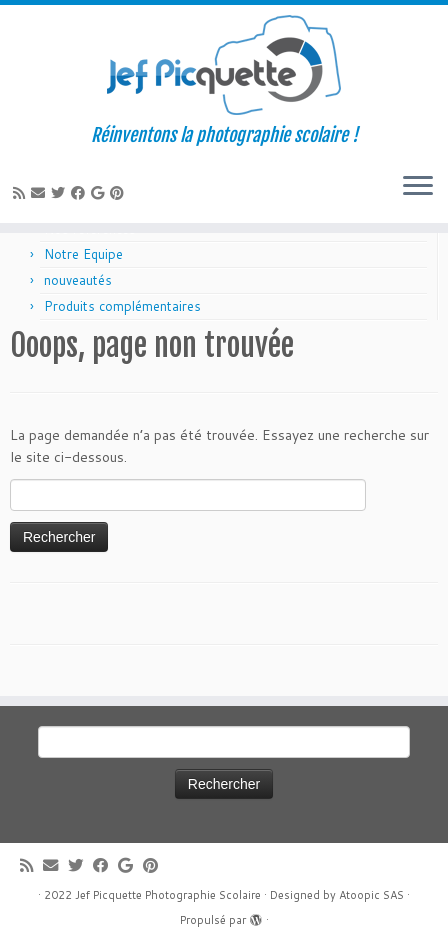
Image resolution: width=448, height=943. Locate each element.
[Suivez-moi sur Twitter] (61, 193)
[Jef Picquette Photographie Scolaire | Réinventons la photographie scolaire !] (224, 65)
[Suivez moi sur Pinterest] (120, 193)
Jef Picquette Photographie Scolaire (168, 895)
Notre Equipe (83, 254)
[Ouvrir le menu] (418, 187)
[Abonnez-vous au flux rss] (22, 193)
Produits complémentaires (122, 306)
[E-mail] (41, 193)
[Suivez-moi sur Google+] (100, 193)
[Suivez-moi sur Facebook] (81, 193)
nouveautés (78, 280)
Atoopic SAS (371, 895)
